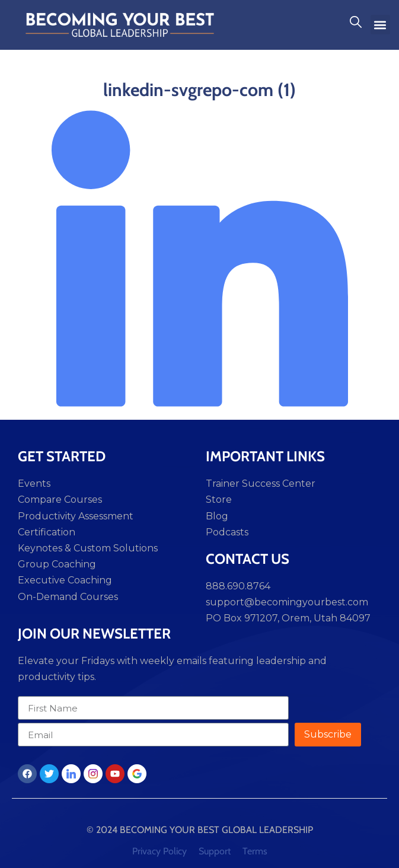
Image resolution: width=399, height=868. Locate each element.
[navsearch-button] (356, 25)
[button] (380, 25)
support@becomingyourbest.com (287, 602)
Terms (255, 851)
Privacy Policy (159, 851)
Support (215, 851)
